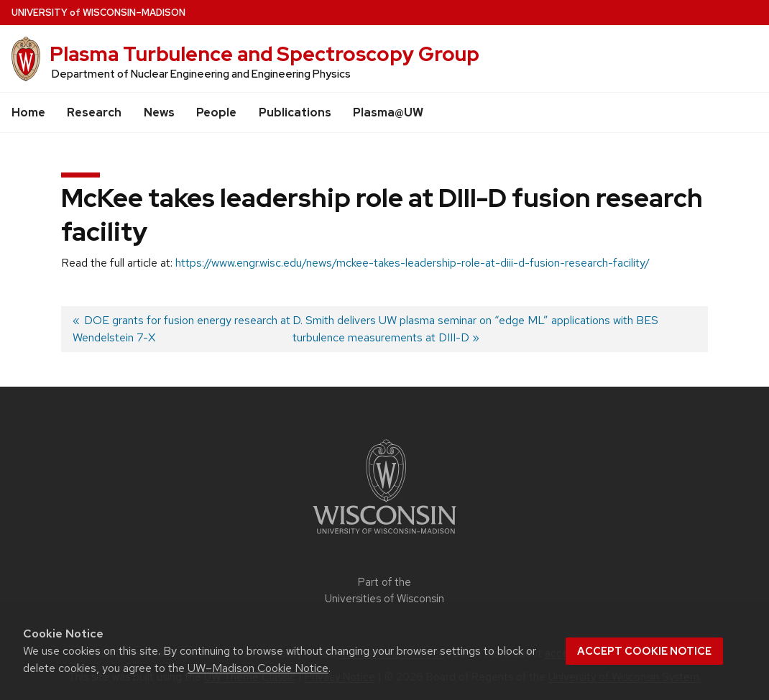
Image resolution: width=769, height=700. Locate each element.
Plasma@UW (388, 112)
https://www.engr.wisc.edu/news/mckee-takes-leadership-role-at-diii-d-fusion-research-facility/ (413, 263)
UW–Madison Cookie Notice (258, 668)
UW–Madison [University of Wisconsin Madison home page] (98, 13)
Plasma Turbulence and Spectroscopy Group (264, 54)
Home (28, 112)
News (159, 112)
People (216, 112)
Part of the (384, 590)
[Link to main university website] (384, 536)
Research (94, 112)
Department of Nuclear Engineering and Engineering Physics (201, 74)
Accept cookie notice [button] (644, 651)
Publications (295, 112)
